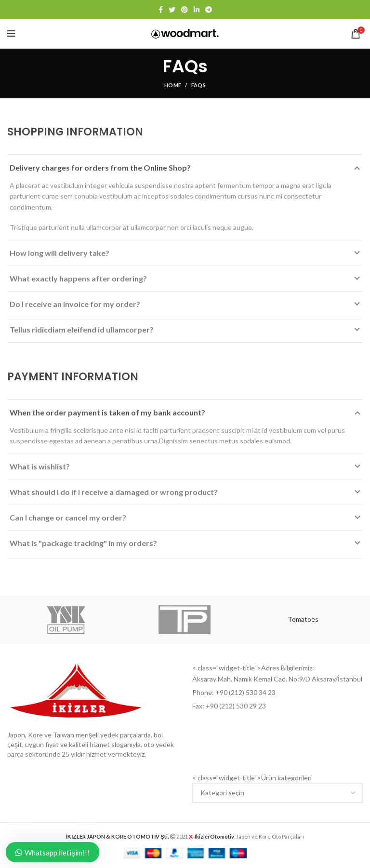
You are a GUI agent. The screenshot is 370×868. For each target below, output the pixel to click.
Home (173, 85)
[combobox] (277, 793)
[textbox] (222, 793)
